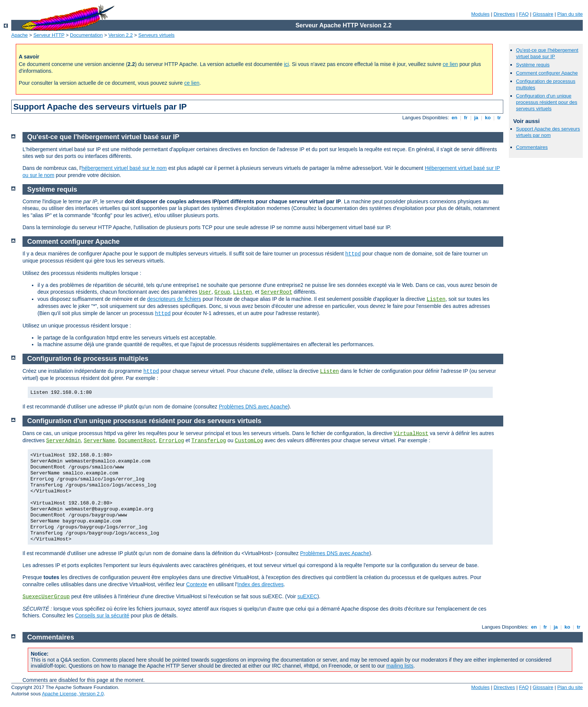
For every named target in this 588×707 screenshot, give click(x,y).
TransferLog (208, 441)
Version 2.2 (121, 35)
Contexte (196, 584)
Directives (504, 14)
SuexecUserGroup (46, 597)
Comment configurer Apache (547, 73)
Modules (480, 14)
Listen (243, 292)
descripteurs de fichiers (174, 299)
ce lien (450, 64)
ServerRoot (276, 292)
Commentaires (532, 147)
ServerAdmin (63, 441)
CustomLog (249, 441)
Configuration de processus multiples (88, 359)
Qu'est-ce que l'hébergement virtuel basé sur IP (547, 53)
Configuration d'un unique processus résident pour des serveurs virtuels (547, 102)
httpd (353, 254)
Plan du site (570, 14)
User (205, 292)
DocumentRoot (137, 441)
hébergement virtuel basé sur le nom (124, 168)
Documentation (86, 35)
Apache (19, 35)
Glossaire (543, 14)
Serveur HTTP (49, 35)
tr (499, 118)
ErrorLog (172, 441)
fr (466, 118)
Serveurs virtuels (157, 35)
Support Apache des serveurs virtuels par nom (548, 132)
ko (488, 118)
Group (222, 292)
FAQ (524, 14)
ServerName (99, 441)
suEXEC (307, 596)
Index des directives (261, 584)
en (454, 118)
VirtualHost (411, 434)
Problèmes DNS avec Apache (253, 407)
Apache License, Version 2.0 (73, 694)
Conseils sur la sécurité (102, 615)
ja (476, 118)
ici (286, 64)
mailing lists (400, 666)
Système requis (533, 65)
